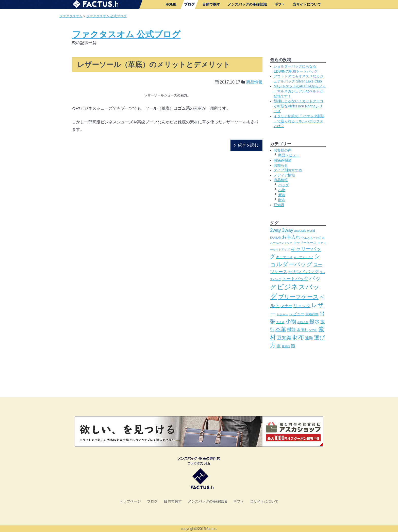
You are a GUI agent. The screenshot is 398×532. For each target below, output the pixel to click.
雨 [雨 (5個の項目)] (279, 346)
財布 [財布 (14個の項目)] (298, 337)
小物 (282, 190)
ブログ (189, 4)
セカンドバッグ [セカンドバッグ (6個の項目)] (303, 272)
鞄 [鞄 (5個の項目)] (293, 346)
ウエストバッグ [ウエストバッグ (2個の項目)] (311, 238)
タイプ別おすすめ (288, 170)
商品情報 (254, 82)
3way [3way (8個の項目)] (288, 230)
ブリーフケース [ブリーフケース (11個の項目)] (298, 297)
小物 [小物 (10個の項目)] (291, 321)
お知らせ (281, 165)
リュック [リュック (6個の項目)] (302, 306)
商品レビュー (289, 155)
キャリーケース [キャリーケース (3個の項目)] (305, 243)
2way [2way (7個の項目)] (276, 230)
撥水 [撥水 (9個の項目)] (314, 321)
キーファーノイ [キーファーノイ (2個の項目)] (303, 257)
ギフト (280, 4)
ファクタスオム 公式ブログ (107, 16)
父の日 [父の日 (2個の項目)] (313, 330)
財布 (282, 200)
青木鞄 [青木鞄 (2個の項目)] (286, 346)
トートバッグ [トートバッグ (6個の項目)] (295, 279)
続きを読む (248, 145)
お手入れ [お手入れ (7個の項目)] (291, 237)
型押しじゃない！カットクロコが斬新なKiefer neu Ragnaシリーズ (298, 106)
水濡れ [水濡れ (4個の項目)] (302, 330)
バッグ (284, 185)
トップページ (130, 501)
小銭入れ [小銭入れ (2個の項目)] (303, 322)
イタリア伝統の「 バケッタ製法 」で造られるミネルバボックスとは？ (299, 121)
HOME (171, 4)
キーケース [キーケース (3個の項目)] (284, 257)
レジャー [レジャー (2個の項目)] (283, 314)
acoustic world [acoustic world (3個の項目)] (304, 231)
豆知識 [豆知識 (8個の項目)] (284, 338)
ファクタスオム (71, 16)
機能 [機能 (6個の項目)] (291, 329)
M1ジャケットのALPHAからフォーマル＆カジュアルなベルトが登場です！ (300, 91)
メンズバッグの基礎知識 (247, 4)
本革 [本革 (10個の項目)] (281, 329)
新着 (282, 195)
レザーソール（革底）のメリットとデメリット (154, 65)
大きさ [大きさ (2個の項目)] (280, 322)
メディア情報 (284, 175)
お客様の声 (283, 150)
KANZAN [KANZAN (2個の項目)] (276, 238)
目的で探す (211, 4)
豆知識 (279, 205)
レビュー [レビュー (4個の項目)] (297, 314)
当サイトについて (307, 4)
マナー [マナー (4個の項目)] (286, 306)
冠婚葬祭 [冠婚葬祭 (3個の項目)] (312, 314)
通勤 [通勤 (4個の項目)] (309, 338)
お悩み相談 (283, 160)
